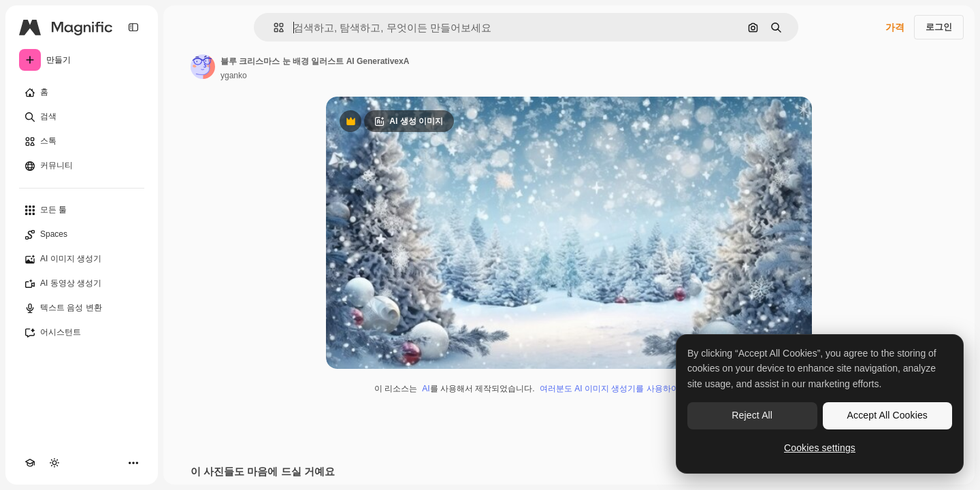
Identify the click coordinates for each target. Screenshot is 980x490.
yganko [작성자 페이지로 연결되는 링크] (234, 76)
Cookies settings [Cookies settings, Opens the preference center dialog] (820, 448)
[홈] (82, 93)
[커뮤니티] (82, 166)
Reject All (752, 415)
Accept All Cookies (887, 415)
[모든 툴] (82, 210)
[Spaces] (82, 235)
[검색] (82, 117)
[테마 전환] (54, 463)
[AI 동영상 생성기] (82, 284)
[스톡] (82, 142)
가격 (895, 27)
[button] (273, 28)
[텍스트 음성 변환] (82, 308)
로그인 (939, 27)
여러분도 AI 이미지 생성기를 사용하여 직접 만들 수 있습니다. (652, 389)
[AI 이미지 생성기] (82, 259)
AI (426, 389)
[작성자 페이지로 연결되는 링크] (203, 67)
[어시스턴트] (82, 333)
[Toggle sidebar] (133, 27)
